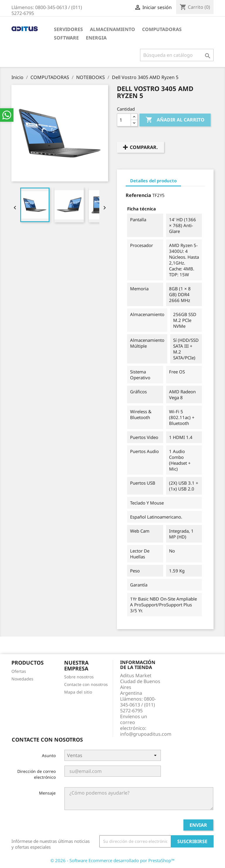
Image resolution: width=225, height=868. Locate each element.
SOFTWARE (66, 38)
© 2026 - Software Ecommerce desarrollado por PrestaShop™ (112, 860)
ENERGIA (96, 38)
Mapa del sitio (78, 692)
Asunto (49, 755)
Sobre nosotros (79, 677)
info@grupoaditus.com (146, 734)
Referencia (138, 195)
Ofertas (19, 671)
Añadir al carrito (175, 120)
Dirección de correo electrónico (36, 774)
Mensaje (47, 793)
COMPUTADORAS (162, 29)
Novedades (22, 679)
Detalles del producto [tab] (153, 181)
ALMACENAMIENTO (112, 29)
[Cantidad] (124, 120)
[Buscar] (177, 55)
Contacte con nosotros (86, 684)
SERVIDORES (68, 29)
